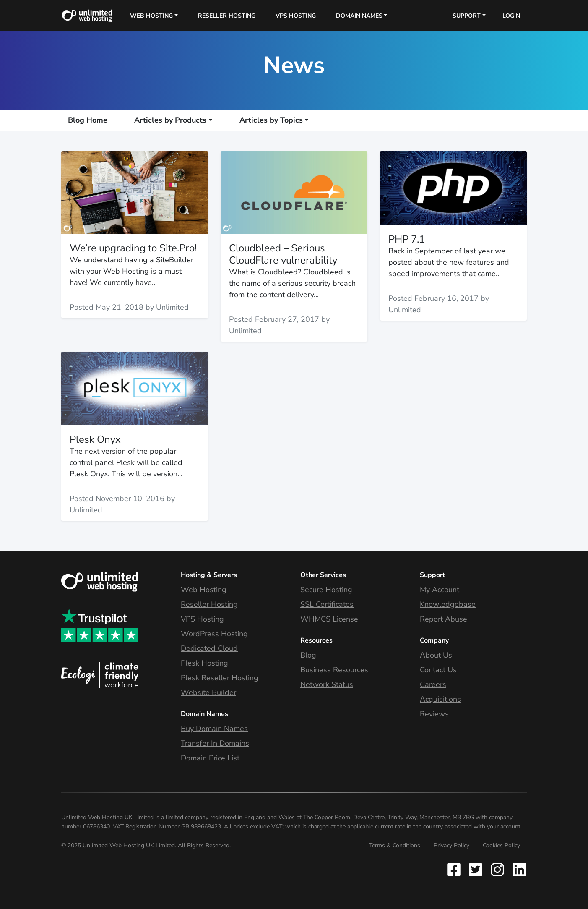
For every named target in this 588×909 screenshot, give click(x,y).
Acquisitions (440, 699)
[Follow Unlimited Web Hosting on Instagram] (497, 870)
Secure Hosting (326, 590)
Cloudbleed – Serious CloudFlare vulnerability (283, 254)
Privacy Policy (451, 845)
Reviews (434, 714)
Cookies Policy (501, 845)
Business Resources (334, 670)
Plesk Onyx (95, 439)
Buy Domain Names (214, 729)
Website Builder (208, 692)
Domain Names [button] (359, 16)
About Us (436, 655)
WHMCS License (329, 619)
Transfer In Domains (215, 743)
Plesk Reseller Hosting (220, 678)
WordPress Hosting (214, 634)
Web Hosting (204, 590)
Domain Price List (210, 758)
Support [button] (467, 16)
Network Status (327, 684)
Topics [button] (271, 120)
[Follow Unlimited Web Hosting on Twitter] (476, 870)
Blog (308, 655)
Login (511, 16)
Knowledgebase (448, 604)
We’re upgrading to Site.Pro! (133, 248)
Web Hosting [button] (151, 16)
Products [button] (170, 120)
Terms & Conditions (395, 845)
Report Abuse (444, 619)
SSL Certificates (327, 604)
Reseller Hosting (227, 16)
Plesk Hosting (204, 663)
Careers (433, 684)
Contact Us (438, 670)
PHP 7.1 (407, 239)
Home (88, 120)
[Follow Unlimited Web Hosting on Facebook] (455, 870)
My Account (440, 590)
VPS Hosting (296, 16)
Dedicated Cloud (209, 648)
